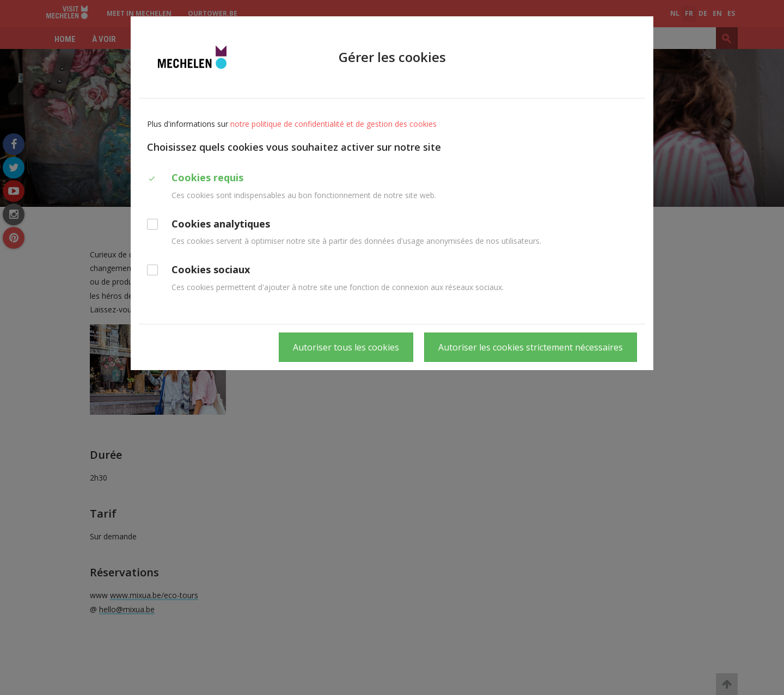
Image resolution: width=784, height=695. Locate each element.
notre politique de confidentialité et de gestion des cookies (333, 124)
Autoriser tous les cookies (346, 347)
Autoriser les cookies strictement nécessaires (531, 347)
